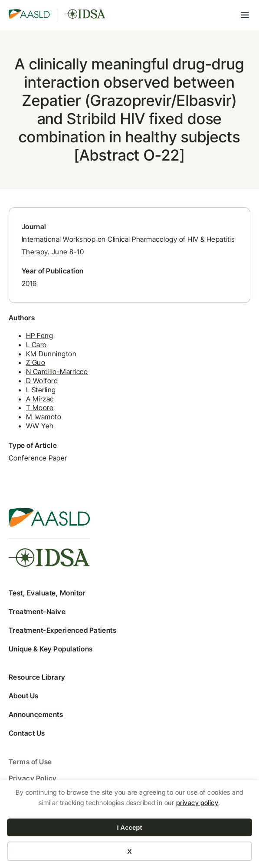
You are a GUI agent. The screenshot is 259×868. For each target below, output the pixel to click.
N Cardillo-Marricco (57, 372)
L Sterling (41, 390)
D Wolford (42, 381)
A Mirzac (40, 399)
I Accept (130, 827)
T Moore (40, 408)
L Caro (36, 345)
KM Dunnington (51, 354)
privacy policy (197, 803)
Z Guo (36, 363)
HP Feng (39, 335)
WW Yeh (40, 426)
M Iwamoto (44, 417)
